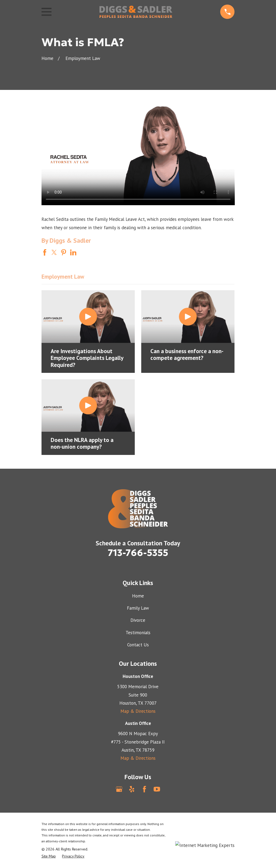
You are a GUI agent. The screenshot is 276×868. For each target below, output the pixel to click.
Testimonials (138, 633)
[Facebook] (144, 789)
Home (138, 596)
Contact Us (138, 645)
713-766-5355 (138, 553)
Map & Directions (138, 711)
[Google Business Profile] (119, 789)
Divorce (138, 620)
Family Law (138, 608)
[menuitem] (49, 856)
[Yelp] (132, 789)
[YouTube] (157, 789)
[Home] (136, 12)
